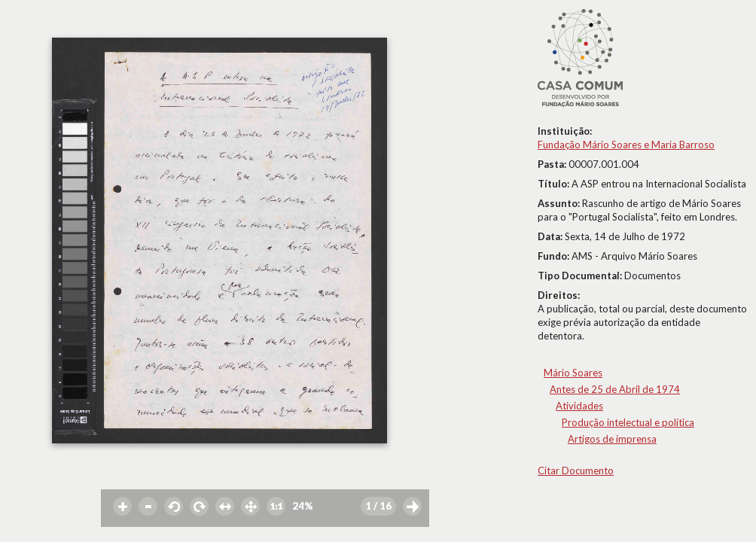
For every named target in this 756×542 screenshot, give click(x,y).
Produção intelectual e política (628, 422)
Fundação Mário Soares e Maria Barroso (626, 145)
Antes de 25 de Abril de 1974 (615, 389)
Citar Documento (576, 470)
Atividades (579, 406)
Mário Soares (573, 373)
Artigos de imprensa (612, 439)
